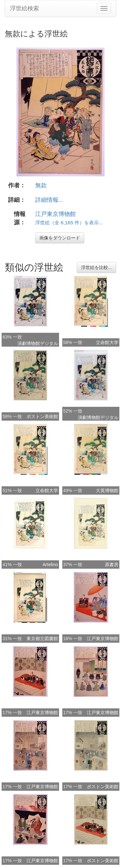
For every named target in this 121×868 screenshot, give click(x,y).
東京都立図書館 (42, 639)
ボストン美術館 (42, 416)
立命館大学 (107, 342)
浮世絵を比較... (96, 267)
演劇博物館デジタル (38, 343)
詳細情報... (49, 200)
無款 (41, 185)
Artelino (50, 565)
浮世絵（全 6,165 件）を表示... (69, 223)
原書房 (112, 565)
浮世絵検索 (25, 8)
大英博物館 (107, 490)
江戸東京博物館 (55, 214)
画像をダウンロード (60, 238)
